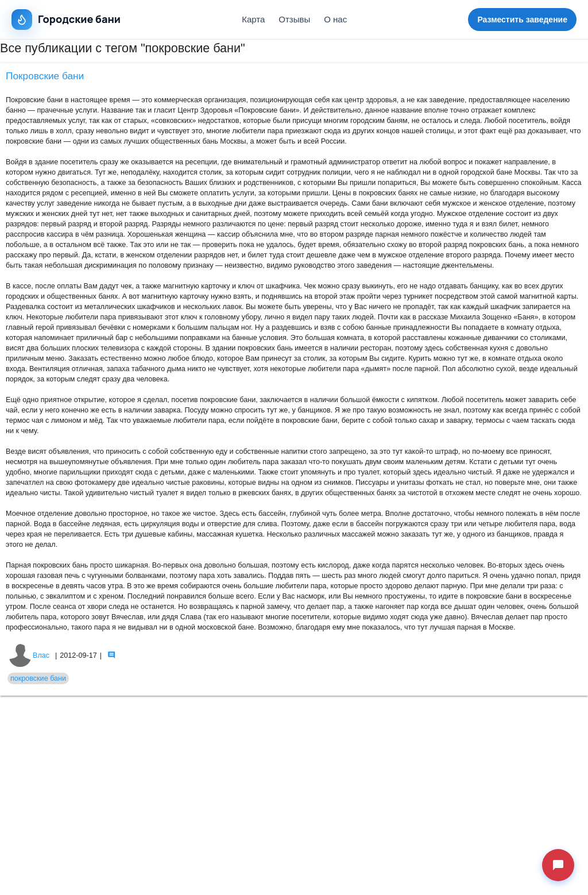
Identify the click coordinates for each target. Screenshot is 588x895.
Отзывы (294, 19)
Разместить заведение (522, 20)
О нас (335, 19)
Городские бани (66, 20)
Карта (253, 19)
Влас (29, 655)
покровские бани (38, 678)
